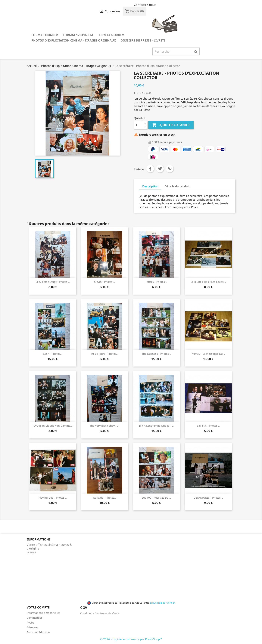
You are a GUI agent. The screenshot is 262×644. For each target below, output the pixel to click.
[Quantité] (138, 125)
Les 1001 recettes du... (156, 498)
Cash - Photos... (53, 354)
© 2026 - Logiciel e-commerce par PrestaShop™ (131, 639)
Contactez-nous (145, 5)
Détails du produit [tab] (177, 186)
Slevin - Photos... (104, 282)
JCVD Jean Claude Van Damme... (53, 426)
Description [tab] (150, 186)
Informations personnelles (43, 613)
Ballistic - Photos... (208, 426)
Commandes (35, 618)
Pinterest (170, 169)
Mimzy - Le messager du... (208, 354)
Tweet (160, 169)
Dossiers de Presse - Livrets (143, 40)
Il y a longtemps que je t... (156, 426)
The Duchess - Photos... (156, 354)
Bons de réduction (38, 632)
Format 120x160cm (78, 35)
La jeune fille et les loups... (208, 282)
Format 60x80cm (111, 35)
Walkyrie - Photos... (105, 498)
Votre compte (38, 607)
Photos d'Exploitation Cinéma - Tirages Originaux (74, 40)
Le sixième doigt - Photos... (53, 282)
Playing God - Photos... (53, 498)
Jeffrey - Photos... (156, 282)
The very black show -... (104, 426)
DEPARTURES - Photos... (208, 498)
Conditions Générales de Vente (100, 613)
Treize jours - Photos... (104, 354)
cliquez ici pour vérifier (162, 603)
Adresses (32, 627)
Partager (150, 169)
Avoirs (31, 622)
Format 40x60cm (45, 35)
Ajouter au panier (171, 125)
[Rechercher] (176, 51)
